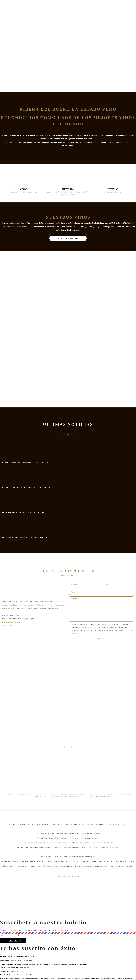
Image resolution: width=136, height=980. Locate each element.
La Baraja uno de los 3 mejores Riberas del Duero (26, 488)
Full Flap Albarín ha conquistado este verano (25, 537)
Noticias (69, 10)
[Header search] (119, 11)
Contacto (95, 10)
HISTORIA (68, 189)
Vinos (49, 10)
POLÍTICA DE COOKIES (51, 870)
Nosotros (38, 10)
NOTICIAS (113, 189)
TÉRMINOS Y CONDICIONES (120, 870)
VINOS (23, 189)
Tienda (58, 10)
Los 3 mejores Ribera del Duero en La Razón (23, 512)
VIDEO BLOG (82, 10)
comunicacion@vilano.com (11, 622)
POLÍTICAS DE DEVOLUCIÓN (95, 870)
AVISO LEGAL (11, 870)
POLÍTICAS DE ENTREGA (72, 870)
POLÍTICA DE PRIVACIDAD (29, 870)
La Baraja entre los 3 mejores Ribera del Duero (25, 463)
